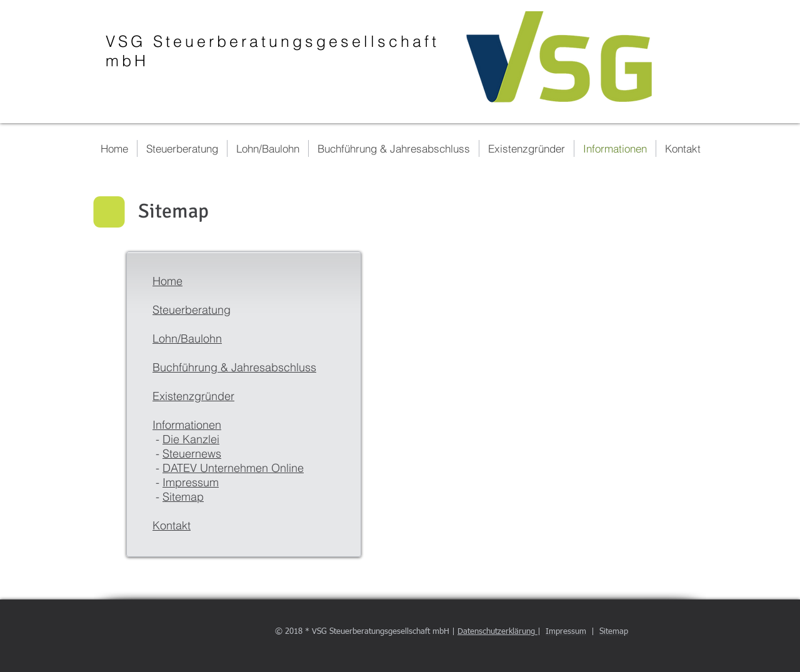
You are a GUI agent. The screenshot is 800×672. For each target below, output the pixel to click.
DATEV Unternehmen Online (233, 468)
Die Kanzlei (191, 439)
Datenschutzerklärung (497, 632)
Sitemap (183, 497)
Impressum (191, 482)
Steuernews (192, 454)
